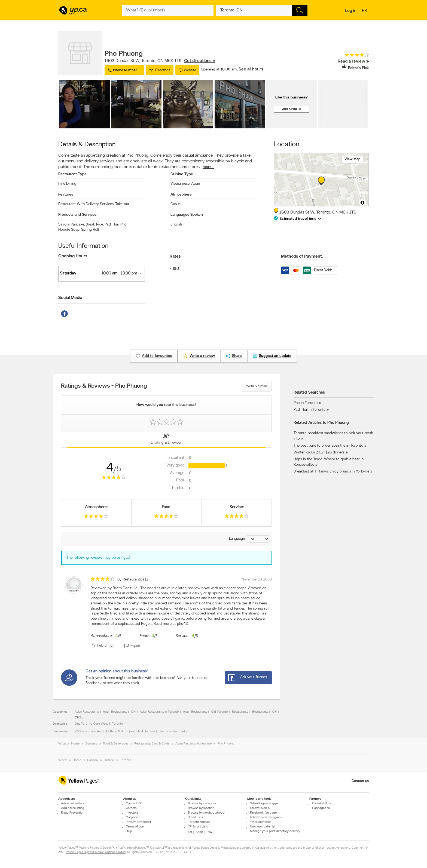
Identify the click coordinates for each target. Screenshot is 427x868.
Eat (190, 832)
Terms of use (135, 827)
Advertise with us (73, 804)
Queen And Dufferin (141, 731)
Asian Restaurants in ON (119, 712)
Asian (196, 184)
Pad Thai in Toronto (310, 410)
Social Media (70, 298)
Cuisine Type (182, 174)
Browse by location (201, 808)
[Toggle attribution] (362, 203)
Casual (176, 204)
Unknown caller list (263, 827)
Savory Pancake (71, 225)
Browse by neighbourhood (206, 813)
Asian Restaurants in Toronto (159, 712)
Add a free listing (73, 808)
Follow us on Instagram (266, 817)
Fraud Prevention (73, 813)
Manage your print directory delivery (275, 831)
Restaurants (240, 712)
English (176, 225)
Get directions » (199, 61)
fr (365, 11)
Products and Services (77, 215)
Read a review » (353, 61)
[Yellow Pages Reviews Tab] (166, 440)
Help (129, 831)
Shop (199, 832)
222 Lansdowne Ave (88, 731)
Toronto (118, 724)
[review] (166, 613)
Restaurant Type (72, 174)
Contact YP (134, 804)
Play (210, 832)
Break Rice (95, 225)
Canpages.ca (321, 808)
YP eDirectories (260, 822)
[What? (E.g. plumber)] (168, 11)
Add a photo (292, 109)
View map (353, 159)
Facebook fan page (263, 813)
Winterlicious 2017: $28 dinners (319, 452)
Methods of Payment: (302, 257)
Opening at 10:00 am (219, 69)
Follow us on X (260, 808)
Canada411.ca (322, 804)
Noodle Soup (69, 230)
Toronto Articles (199, 822)
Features (66, 195)
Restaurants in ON (264, 712)
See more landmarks (173, 731)
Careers (131, 808)
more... (208, 167)
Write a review (257, 386)
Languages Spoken (187, 215)
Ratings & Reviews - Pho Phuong (104, 386)
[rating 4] (348, 56)
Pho (124, 225)
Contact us (360, 781)
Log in (351, 11)
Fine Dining (67, 184)
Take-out (122, 204)
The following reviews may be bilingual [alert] (98, 558)
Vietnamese (180, 184)
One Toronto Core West (91, 724)
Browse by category (202, 804)
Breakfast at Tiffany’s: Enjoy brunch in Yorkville (331, 472)
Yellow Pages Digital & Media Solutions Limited (222, 848)
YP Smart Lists (198, 827)
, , (160, 61)
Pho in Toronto (306, 403)
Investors (132, 813)
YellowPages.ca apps (264, 804)
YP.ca (119, 848)
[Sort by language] (258, 539)
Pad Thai (112, 225)
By (133, 580)
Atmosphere (181, 195)
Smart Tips (195, 817)
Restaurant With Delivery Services (86, 204)
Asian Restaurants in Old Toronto (205, 712)
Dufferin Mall (115, 731)
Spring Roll (90, 230)
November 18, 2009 (257, 580)
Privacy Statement (138, 822)
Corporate (133, 817)
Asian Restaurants (87, 712)
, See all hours (250, 69)
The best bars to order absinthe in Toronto (328, 446)
